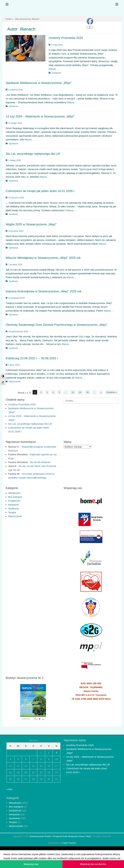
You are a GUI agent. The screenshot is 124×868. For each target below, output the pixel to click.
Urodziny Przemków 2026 (66, 38)
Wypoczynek (15, 381)
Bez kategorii (15, 497)
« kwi (9, 789)
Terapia (12, 512)
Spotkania (56, 73)
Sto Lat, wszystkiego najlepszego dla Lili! (33, 154)
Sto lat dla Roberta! (40, 462)
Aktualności (14, 493)
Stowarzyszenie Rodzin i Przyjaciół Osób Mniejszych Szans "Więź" (60, 836)
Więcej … (54, 69)
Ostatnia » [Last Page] (112, 392)
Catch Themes (69, 843)
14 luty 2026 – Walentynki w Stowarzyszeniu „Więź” (40, 116)
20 (80, 392)
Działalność (14, 501)
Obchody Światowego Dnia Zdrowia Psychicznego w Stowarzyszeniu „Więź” (56, 325)
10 (73, 392)
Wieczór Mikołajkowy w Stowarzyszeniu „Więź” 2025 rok (43, 258)
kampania (13, 505)
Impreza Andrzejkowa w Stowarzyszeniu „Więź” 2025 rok (44, 291)
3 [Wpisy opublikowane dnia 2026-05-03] (57, 753)
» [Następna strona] (101, 392)
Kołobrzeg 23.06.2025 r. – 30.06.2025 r (32, 358)
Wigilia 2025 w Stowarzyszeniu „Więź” (31, 224)
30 (88, 392)
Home (9, 19)
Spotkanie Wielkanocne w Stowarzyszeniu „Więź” (39, 83)
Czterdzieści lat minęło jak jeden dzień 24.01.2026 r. (40, 191)
